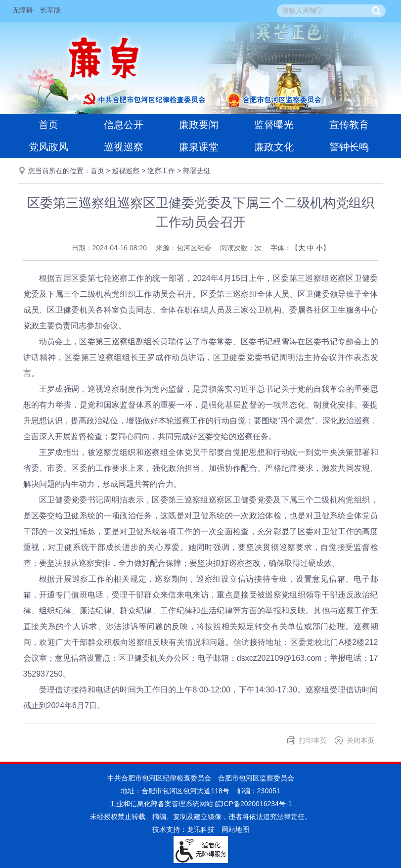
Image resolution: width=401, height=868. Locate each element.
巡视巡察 (124, 147)
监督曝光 (274, 125)
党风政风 (48, 147)
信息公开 (124, 125)
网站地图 (235, 829)
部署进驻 (197, 171)
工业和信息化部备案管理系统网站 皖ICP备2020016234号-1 (201, 804)
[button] (376, 11)
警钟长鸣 (349, 147)
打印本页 (313, 740)
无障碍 (23, 10)
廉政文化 (274, 147)
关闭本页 (360, 740)
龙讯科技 (201, 829)
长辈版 (50, 10)
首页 (48, 125)
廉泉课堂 (199, 147)
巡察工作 (161, 171)
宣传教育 (349, 125)
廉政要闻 (199, 125)
